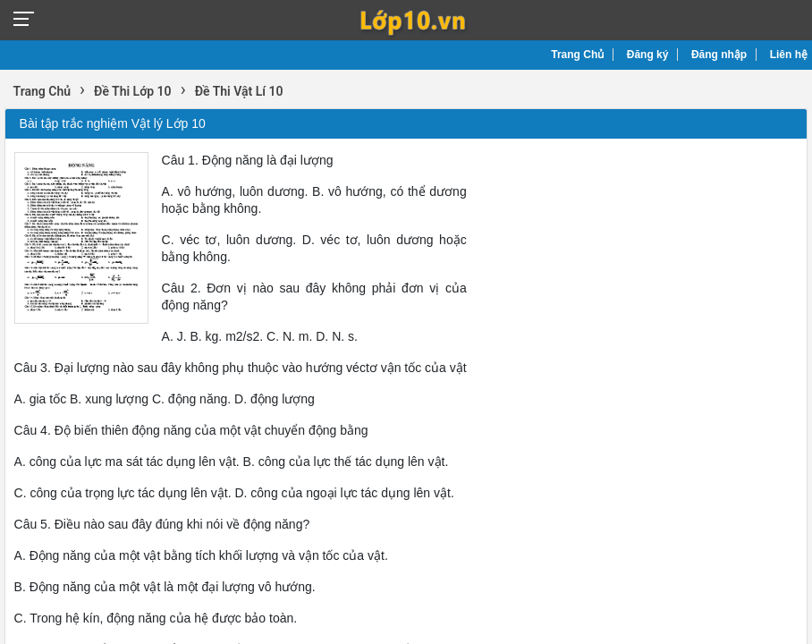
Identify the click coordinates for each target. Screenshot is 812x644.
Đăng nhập (719, 55)
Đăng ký (648, 55)
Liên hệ (789, 55)
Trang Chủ (577, 55)
